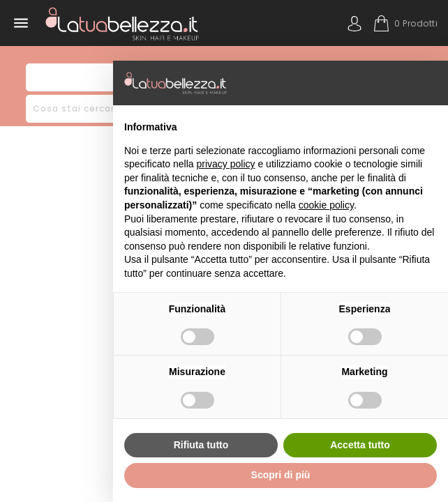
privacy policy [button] (226, 164)
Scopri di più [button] (281, 475)
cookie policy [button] (326, 205)
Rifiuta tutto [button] (201, 445)
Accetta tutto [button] (360, 445)
